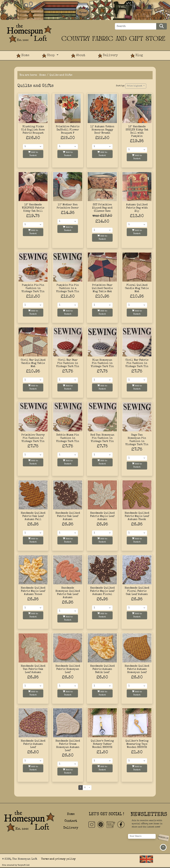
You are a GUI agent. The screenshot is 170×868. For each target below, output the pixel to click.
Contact (71, 821)
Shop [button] (49, 56)
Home (23, 56)
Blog (137, 56)
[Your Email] (142, 836)
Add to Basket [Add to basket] (33, 154)
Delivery (108, 56)
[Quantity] (33, 146)
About (78, 56)
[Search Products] (161, 26)
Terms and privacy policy (58, 859)
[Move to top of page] (163, 847)
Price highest (135, 86)
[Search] (136, 26)
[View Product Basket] (156, 53)
